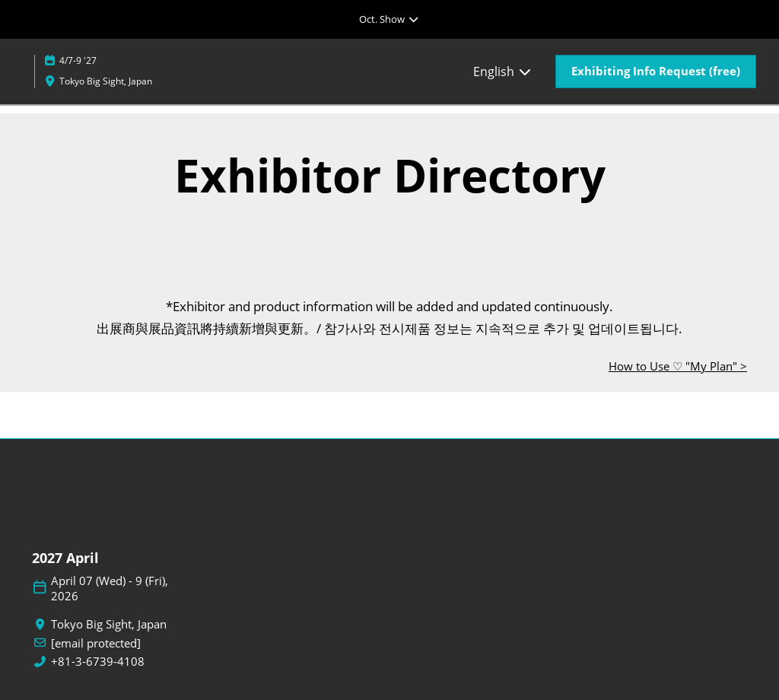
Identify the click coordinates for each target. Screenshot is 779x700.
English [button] (503, 72)
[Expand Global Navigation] (389, 19)
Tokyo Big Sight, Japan (106, 81)
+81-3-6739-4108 (98, 662)
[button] (656, 72)
